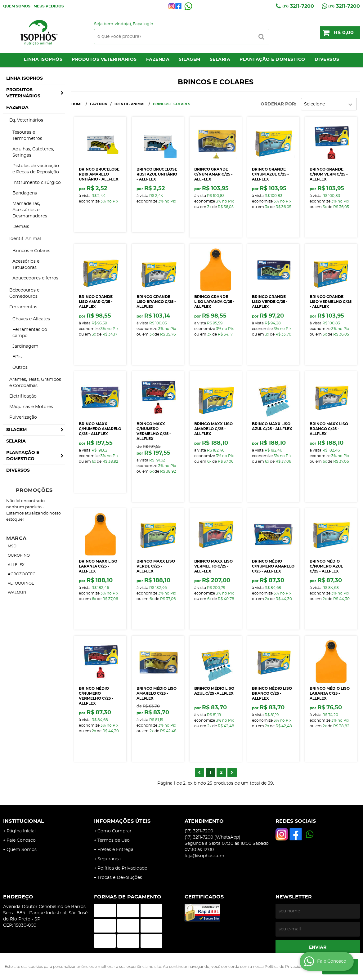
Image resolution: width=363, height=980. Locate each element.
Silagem (190, 60)
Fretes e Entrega (115, 850)
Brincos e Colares (31, 251)
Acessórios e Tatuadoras (26, 265)
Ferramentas (23, 307)
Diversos (327, 60)
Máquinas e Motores (31, 407)
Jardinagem (25, 346)
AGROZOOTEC (22, 574)
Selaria (220, 60)
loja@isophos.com (204, 856)
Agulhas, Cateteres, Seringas (33, 152)
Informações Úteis (122, 821)
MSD (12, 546)
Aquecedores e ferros (35, 278)
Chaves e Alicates (31, 319)
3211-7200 (298, 6)
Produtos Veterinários (104, 60)
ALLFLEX (16, 565)
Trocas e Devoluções (120, 878)
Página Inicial (21, 831)
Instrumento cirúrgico (37, 183)
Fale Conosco (21, 840)
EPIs (17, 357)
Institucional (24, 821)
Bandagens (25, 193)
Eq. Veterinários (26, 120)
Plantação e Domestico (272, 60)
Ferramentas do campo (30, 333)
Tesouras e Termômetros (27, 136)
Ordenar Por (278, 104)
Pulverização (23, 417)
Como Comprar (114, 831)
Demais (21, 227)
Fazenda (158, 60)
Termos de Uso (114, 840)
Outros (20, 367)
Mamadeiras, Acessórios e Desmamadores (30, 210)
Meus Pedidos (49, 6)
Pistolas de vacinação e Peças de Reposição (36, 169)
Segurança (109, 859)
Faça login (143, 24)
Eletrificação (23, 396)
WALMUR (17, 593)
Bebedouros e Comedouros (24, 293)
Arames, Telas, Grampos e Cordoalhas (35, 383)
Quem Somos (17, 6)
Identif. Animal (25, 239)
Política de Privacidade (122, 868)
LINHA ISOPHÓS (43, 60)
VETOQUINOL (21, 583)
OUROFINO (19, 555)
